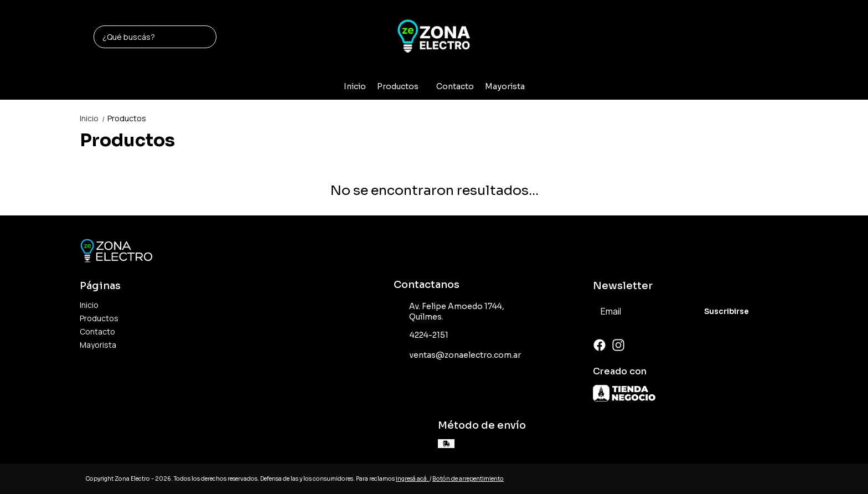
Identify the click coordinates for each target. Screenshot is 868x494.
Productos (403, 86)
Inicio (355, 86)
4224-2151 (421, 336)
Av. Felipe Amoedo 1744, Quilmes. (449, 312)
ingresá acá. (413, 479)
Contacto (455, 86)
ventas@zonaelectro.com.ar (457, 356)
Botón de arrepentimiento (468, 479)
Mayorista (505, 86)
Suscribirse (727, 312)
